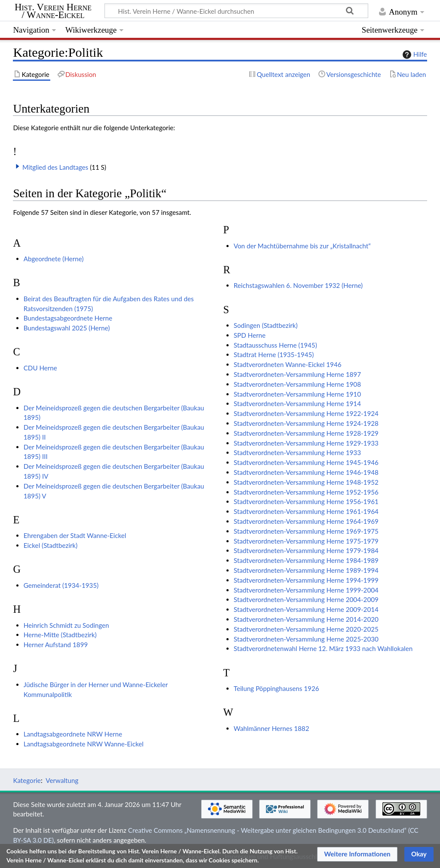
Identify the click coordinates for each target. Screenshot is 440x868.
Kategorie (27, 780)
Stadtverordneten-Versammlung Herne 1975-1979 (306, 541)
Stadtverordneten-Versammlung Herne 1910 (297, 394)
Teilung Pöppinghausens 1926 (277, 688)
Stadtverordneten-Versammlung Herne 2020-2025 (306, 629)
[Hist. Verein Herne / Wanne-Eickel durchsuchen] (236, 11)
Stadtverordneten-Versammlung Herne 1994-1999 (306, 580)
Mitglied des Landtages (55, 167)
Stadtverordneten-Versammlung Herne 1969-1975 (306, 531)
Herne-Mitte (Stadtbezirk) (60, 635)
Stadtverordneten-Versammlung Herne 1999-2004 (306, 590)
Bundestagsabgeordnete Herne (68, 318)
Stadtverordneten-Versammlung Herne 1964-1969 (306, 521)
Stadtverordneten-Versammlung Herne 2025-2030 (306, 639)
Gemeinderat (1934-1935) (61, 585)
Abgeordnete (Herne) (54, 259)
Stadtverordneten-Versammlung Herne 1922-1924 (306, 413)
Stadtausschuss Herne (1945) (275, 345)
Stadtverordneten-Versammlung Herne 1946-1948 (306, 472)
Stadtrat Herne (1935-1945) (274, 355)
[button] (18, 166)
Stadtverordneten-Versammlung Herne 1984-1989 (306, 560)
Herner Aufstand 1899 (56, 645)
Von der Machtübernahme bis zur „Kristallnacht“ (302, 246)
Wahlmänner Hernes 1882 (272, 728)
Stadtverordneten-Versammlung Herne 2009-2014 (306, 609)
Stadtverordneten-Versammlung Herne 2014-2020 (306, 619)
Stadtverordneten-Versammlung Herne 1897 (297, 374)
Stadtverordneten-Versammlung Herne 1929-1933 (306, 443)
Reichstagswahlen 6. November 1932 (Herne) (298, 285)
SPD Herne (250, 335)
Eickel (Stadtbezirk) (51, 545)
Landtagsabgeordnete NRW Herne (73, 734)
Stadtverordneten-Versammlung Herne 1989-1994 (306, 570)
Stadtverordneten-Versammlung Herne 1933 (297, 452)
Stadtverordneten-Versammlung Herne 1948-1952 (306, 482)
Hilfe (414, 55)
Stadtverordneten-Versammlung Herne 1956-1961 (306, 501)
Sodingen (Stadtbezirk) (266, 325)
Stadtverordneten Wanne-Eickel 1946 (288, 364)
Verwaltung (62, 780)
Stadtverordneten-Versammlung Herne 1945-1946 (306, 462)
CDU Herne (40, 368)
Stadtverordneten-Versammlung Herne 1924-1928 (306, 423)
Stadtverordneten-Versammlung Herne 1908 (297, 384)
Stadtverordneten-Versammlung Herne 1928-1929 (306, 433)
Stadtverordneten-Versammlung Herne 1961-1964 (306, 511)
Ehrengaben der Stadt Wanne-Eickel (75, 535)
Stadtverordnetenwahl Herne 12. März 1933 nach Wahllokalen (323, 648)
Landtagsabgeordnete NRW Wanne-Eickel (84, 744)
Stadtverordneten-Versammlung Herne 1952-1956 (306, 492)
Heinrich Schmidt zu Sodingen (66, 625)
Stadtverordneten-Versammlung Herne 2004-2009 (306, 599)
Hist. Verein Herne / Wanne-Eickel (53, 11)
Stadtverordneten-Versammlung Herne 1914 (297, 403)
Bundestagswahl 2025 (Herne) (67, 328)
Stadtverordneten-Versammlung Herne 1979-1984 (306, 550)
